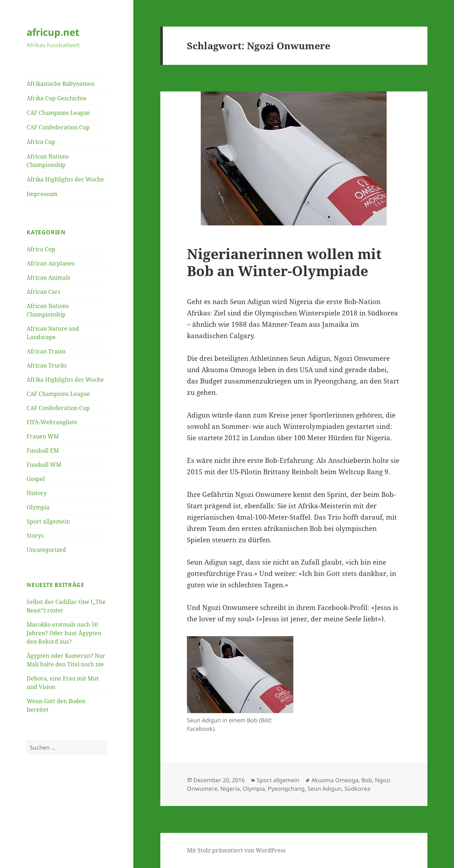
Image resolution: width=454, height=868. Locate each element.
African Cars (43, 292)
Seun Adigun (325, 789)
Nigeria (230, 789)
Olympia (38, 507)
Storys (35, 536)
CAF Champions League (58, 113)
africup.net (53, 32)
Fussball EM (43, 450)
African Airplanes (51, 263)
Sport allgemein (48, 521)
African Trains (46, 351)
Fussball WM (44, 465)
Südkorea (357, 789)
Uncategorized (46, 550)
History (37, 493)
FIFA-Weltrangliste (52, 422)
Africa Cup (41, 142)
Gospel (36, 479)
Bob (367, 780)
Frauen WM (43, 436)
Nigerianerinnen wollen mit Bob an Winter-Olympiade (284, 262)
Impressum (42, 194)
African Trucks (47, 365)
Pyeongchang (286, 789)
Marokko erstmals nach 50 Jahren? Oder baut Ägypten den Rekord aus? (64, 633)
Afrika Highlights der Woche (65, 179)
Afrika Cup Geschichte (57, 98)
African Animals (48, 278)
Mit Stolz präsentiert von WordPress (236, 850)
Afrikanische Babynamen (61, 84)
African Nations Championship (48, 161)
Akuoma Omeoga (335, 780)
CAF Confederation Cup (58, 127)
